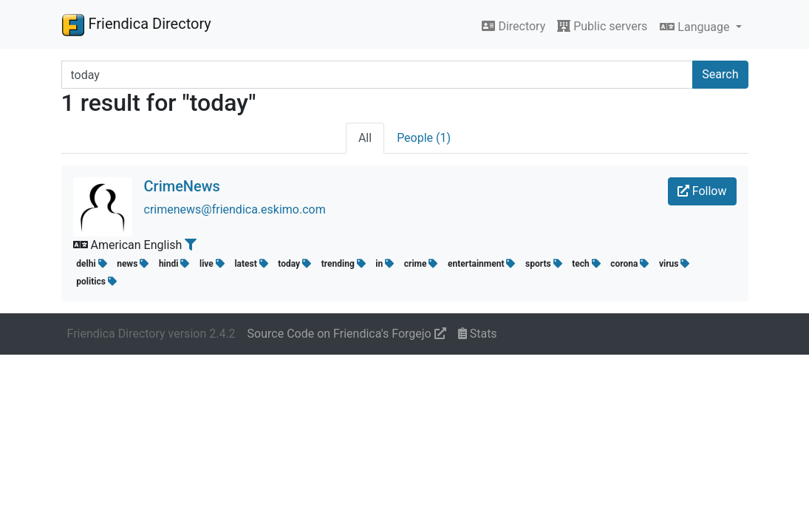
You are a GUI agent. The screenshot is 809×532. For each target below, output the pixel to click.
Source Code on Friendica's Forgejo (347, 334)
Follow (702, 191)
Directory (513, 26)
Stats (478, 334)
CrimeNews (182, 186)
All (365, 138)
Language (696, 27)
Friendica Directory (136, 24)
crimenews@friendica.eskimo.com (235, 209)
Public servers (602, 26)
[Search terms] (378, 75)
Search (720, 74)
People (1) (424, 138)
